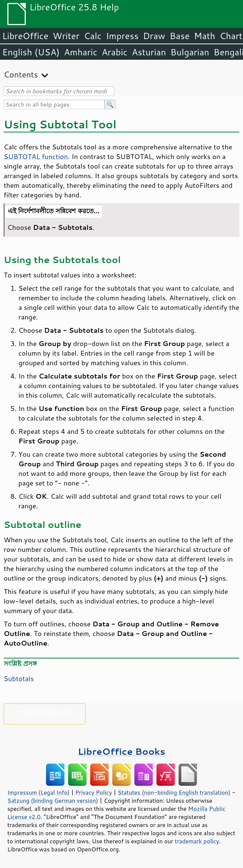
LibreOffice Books (121, 751)
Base (180, 36)
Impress (122, 36)
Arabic (115, 52)
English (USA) (31, 52)
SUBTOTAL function (36, 156)
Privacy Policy (94, 792)
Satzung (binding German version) (53, 800)
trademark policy (197, 841)
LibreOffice (25, 36)
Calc (93, 36)
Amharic (81, 52)
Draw (154, 36)
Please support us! (45, 713)
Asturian (149, 52)
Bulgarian (190, 52)
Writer (66, 36)
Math (205, 36)
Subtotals (19, 678)
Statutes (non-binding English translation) (174, 792)
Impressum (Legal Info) (38, 792)
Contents (21, 74)
